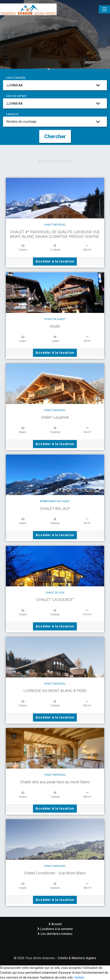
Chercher (55, 136)
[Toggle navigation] (104, 9)
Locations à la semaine (55, 929)
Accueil (55, 924)
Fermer (79, 977)
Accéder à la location (55, 261)
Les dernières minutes (55, 934)
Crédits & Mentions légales (77, 958)
